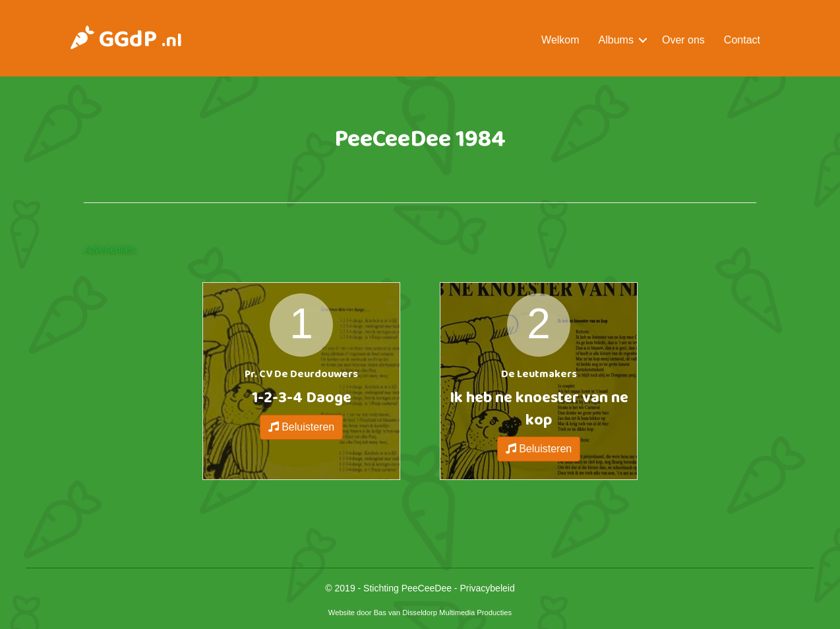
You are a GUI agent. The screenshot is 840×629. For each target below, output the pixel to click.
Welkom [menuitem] (560, 40)
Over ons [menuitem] (683, 40)
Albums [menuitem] (616, 40)
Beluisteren (302, 427)
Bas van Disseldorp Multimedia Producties (443, 613)
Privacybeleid (487, 588)
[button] (643, 40)
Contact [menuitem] (742, 40)
